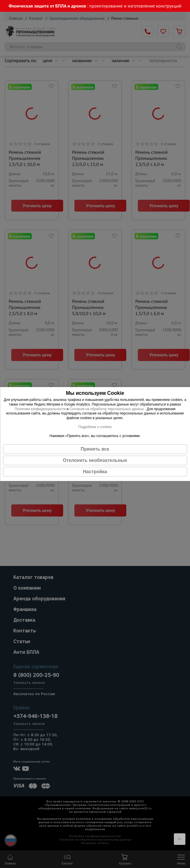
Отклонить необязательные (95, 460)
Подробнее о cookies (95, 427)
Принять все (95, 449)
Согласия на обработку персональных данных (107, 409)
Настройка (95, 472)
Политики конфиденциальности (40, 409)
